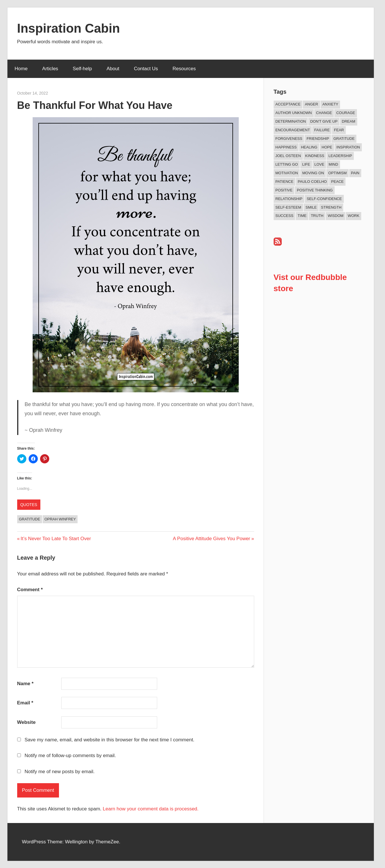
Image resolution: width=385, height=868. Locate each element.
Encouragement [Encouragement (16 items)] (293, 130)
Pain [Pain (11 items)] (355, 173)
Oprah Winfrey (60, 519)
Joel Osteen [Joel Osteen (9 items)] (288, 156)
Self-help (82, 69)
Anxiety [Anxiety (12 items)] (330, 104)
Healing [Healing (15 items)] (309, 147)
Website (26, 722)
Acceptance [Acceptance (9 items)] (288, 104)
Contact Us (146, 69)
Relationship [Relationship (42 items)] (289, 199)
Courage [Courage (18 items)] (346, 113)
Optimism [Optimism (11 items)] (337, 173)
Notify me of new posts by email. (60, 772)
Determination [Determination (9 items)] (291, 121)
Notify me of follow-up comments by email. (70, 756)
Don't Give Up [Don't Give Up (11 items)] (324, 121)
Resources (184, 69)
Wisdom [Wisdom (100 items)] (336, 216)
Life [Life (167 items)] (306, 164)
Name (25, 684)
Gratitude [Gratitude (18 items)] (344, 139)
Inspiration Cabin (69, 28)
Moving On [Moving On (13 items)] (313, 173)
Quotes (29, 505)
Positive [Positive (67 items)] (284, 190)
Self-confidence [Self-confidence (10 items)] (324, 199)
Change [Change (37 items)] (324, 113)
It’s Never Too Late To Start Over (56, 539)
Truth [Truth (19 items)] (317, 216)
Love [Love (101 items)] (319, 164)
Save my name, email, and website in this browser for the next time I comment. (109, 740)
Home (21, 69)
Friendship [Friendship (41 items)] (318, 139)
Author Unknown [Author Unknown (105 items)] (294, 113)
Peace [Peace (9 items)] (337, 182)
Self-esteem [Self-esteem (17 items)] (288, 207)
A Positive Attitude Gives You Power (212, 539)
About (113, 69)
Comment (30, 590)
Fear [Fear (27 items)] (339, 130)
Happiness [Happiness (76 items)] (286, 147)
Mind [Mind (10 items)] (333, 164)
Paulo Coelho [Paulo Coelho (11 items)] (312, 182)
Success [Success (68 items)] (284, 216)
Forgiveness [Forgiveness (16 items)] (289, 139)
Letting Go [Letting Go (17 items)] (287, 164)
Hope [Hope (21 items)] (327, 147)
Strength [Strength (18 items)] (331, 207)
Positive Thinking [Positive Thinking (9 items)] (315, 190)
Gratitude (29, 519)
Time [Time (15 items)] (302, 216)
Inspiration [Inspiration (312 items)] (348, 147)
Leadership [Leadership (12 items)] (340, 156)
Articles (50, 69)
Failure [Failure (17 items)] (322, 130)
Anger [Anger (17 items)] (311, 104)
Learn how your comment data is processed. (151, 809)
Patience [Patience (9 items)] (284, 182)
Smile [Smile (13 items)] (311, 207)
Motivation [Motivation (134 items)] (287, 173)
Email (25, 703)
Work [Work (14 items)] (354, 216)
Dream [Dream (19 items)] (349, 121)
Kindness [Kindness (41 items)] (315, 156)
